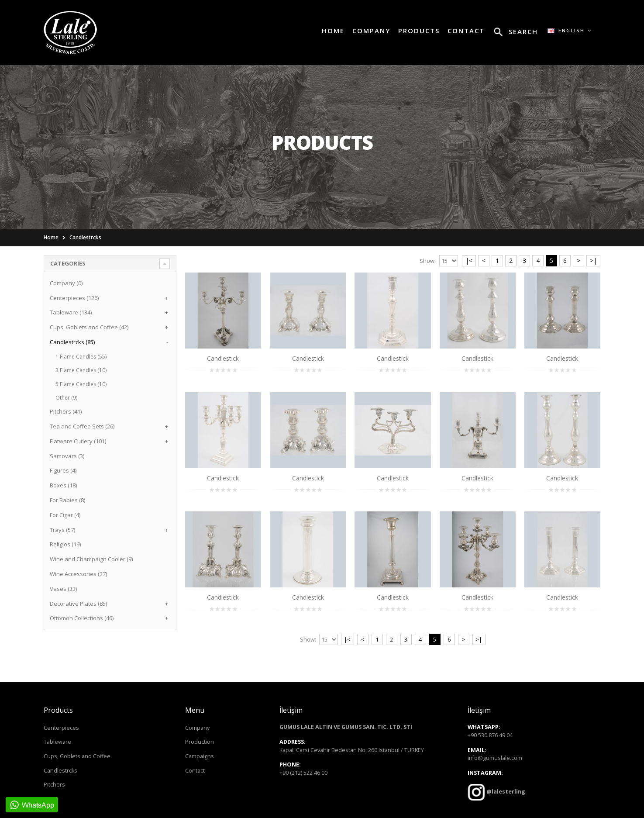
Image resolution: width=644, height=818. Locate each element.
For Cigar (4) (65, 515)
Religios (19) (65, 544)
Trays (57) (62, 530)
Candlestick (223, 358)
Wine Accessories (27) (78, 574)
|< (469, 261)
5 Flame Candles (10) (81, 384)
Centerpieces (61, 728)
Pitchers (54, 785)
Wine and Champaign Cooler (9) (91, 559)
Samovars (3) (67, 456)
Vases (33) (63, 589)
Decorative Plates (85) (78, 604)
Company (197, 728)
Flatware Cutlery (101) (78, 441)
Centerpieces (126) (74, 298)
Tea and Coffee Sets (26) (82, 426)
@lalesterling (505, 792)
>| (593, 261)
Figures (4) (63, 470)
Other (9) (66, 398)
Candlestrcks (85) (72, 342)
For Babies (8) (67, 500)
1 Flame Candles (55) (81, 357)
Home (51, 237)
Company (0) (66, 283)
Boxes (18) (63, 485)
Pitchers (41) (66, 411)
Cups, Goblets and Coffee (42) (89, 327)
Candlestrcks (85, 237)
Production (200, 742)
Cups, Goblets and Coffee (77, 756)
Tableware (57, 742)
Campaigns (200, 756)
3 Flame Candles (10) (81, 370)
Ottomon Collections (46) (82, 618)
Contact (195, 771)
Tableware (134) (71, 312)
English (570, 30)
